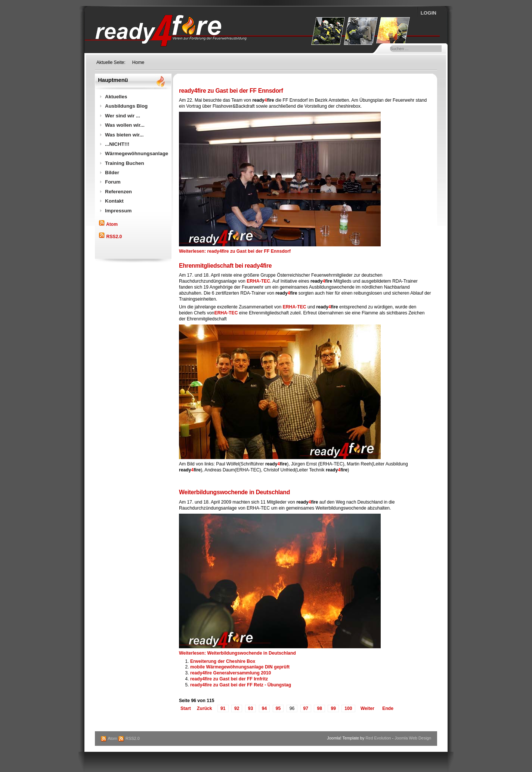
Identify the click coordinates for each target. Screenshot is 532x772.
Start (186, 708)
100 (348, 708)
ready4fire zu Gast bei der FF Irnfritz (229, 679)
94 (265, 708)
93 (251, 708)
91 (223, 708)
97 (306, 708)
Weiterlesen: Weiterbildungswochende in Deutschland (237, 653)
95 (278, 708)
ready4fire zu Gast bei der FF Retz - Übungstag (241, 685)
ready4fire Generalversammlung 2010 (231, 673)
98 (319, 708)
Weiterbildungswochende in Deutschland (234, 492)
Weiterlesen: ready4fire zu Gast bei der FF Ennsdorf (235, 251)
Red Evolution (378, 738)
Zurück (205, 708)
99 (333, 708)
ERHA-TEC (258, 281)
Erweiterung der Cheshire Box (223, 661)
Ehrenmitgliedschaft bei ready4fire (225, 266)
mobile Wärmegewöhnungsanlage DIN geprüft (240, 667)
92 (237, 708)
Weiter (367, 708)
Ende (388, 708)
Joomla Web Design (413, 738)
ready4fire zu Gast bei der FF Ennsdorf (231, 91)
